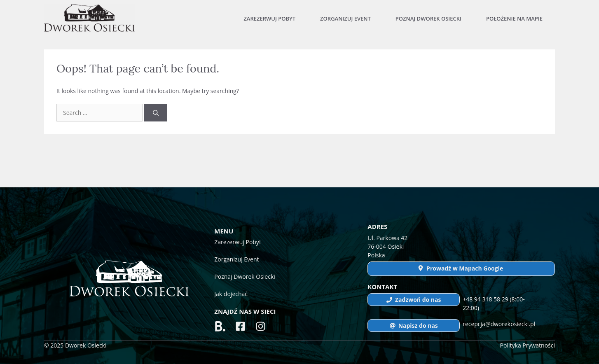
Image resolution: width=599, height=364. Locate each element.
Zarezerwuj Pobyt (269, 19)
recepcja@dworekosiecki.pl (499, 324)
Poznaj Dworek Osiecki (428, 19)
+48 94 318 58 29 (486, 299)
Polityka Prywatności (528, 345)
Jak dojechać (231, 294)
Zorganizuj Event (345, 19)
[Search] (156, 113)
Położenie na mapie (514, 19)
